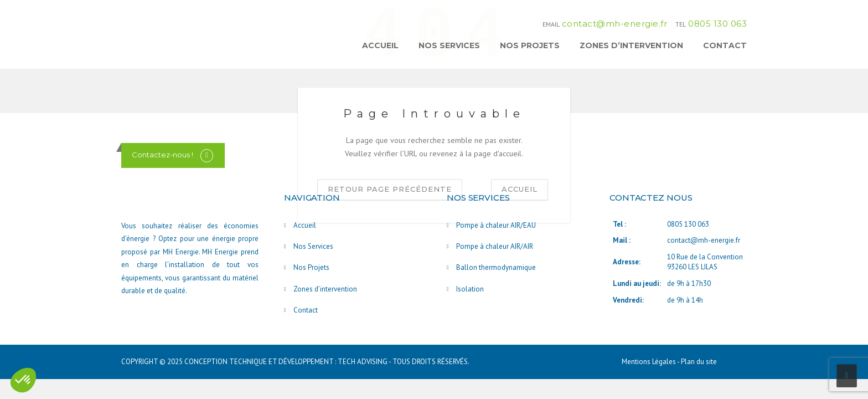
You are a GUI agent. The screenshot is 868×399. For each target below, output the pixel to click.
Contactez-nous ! (162, 155)
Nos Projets (530, 45)
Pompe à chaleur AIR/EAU (496, 225)
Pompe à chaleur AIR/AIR (495, 246)
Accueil (380, 45)
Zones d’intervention (631, 45)
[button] (23, 380)
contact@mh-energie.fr (615, 24)
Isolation (470, 289)
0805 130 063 (717, 24)
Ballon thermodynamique (496, 267)
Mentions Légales (649, 362)
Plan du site (699, 362)
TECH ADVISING (363, 362)
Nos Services (449, 45)
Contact (725, 45)
